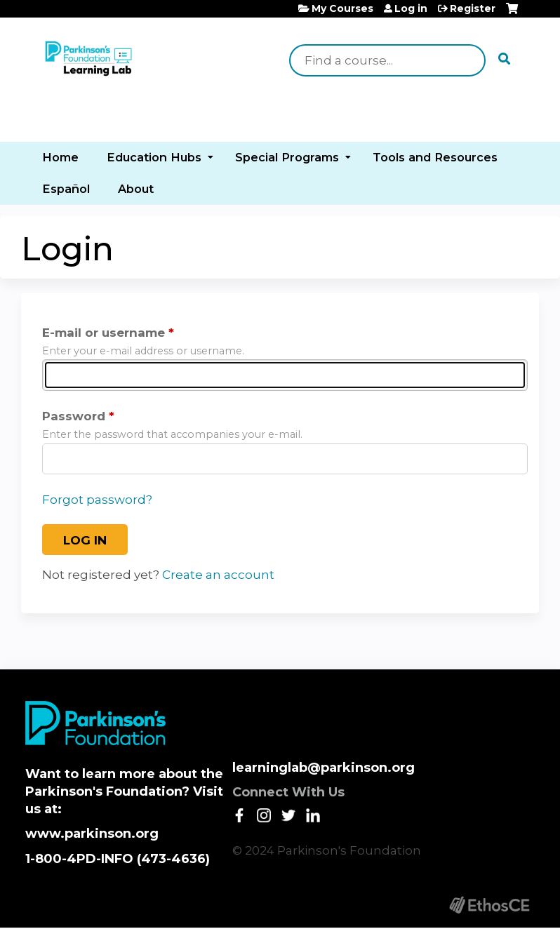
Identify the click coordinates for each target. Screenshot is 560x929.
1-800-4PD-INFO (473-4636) (118, 859)
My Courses (342, 8)
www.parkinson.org (92, 834)
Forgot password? (97, 500)
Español (66, 189)
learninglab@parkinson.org (324, 768)
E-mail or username (104, 333)
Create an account (218, 575)
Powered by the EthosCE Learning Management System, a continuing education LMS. (489, 905)
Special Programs (287, 157)
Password (74, 416)
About (136, 189)
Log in (411, 8)
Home (60, 157)
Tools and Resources (435, 157)
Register (473, 8)
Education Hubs (154, 157)
